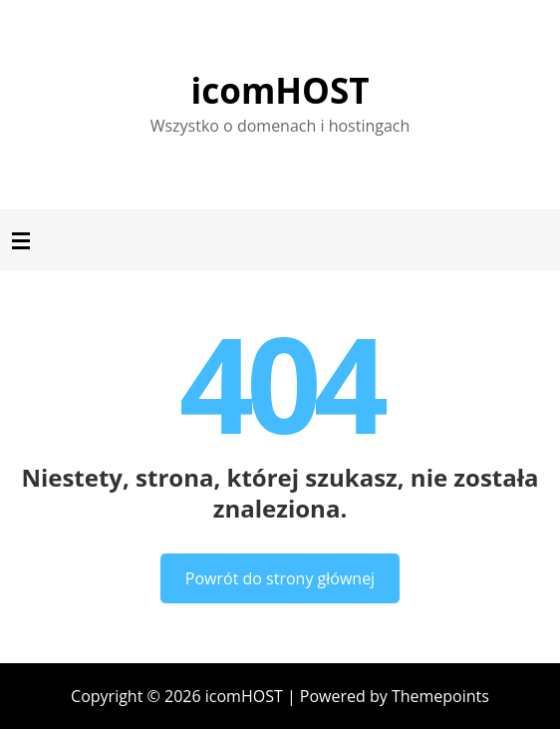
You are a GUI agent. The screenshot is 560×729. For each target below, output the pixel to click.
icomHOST (280, 90)
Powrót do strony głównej (280, 578)
